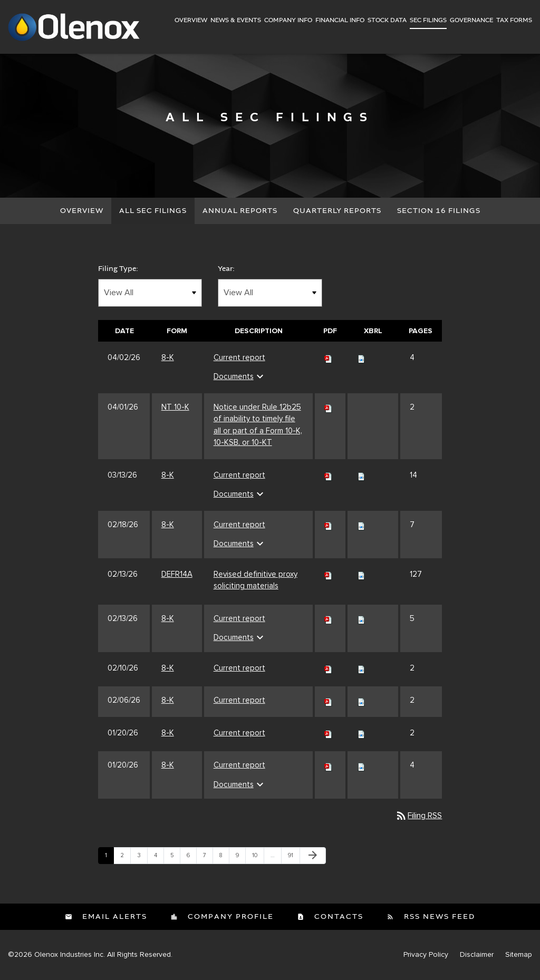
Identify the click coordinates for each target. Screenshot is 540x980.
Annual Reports (240, 211)
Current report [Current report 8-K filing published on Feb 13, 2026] (239, 618)
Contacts (337, 917)
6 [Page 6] (191, 858)
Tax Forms (514, 21)
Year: (226, 269)
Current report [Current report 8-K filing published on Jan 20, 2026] (239, 733)
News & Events (236, 21)
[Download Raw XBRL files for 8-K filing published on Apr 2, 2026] (361, 357)
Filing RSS (418, 816)
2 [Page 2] (125, 858)
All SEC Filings (153, 211)
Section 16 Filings (439, 211)
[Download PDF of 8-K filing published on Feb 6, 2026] (329, 701)
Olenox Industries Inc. (70, 955)
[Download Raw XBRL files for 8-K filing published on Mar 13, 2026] (361, 475)
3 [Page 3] (142, 858)
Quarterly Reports (337, 211)
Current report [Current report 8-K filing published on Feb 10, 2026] (239, 668)
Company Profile (229, 917)
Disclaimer (477, 955)
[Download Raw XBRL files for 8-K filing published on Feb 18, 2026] (361, 525)
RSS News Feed (438, 917)
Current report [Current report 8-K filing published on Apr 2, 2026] (239, 357)
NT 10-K (175, 407)
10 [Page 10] (258, 858)
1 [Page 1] (109, 858)
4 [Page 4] (159, 858)
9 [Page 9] (240, 858)
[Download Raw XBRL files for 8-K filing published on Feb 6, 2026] (361, 701)
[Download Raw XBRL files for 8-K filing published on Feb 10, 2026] (361, 668)
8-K (168, 357)
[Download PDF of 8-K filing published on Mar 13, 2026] (329, 475)
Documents (240, 377)
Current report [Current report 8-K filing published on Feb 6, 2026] (239, 701)
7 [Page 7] (208, 858)
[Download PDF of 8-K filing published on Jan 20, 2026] (329, 733)
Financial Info (340, 21)
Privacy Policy (426, 955)
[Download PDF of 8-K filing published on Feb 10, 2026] (329, 668)
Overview (191, 21)
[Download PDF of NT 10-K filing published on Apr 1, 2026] (329, 407)
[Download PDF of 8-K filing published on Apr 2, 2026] (329, 357)
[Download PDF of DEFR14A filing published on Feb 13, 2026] (329, 574)
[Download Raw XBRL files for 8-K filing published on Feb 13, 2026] (361, 618)
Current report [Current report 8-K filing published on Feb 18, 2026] (239, 525)
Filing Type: (118, 269)
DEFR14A (177, 574)
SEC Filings (428, 21)
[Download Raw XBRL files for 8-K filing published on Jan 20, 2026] (361, 733)
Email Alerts (113, 917)
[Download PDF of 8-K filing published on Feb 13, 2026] (329, 618)
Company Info (288, 21)
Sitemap (519, 955)
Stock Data (387, 21)
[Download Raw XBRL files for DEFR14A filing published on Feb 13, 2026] (361, 574)
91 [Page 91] (294, 858)
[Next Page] (313, 856)
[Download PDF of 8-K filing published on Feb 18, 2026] (329, 525)
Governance (471, 21)
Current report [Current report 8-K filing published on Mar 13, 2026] (239, 475)
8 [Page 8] (224, 858)
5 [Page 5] (175, 858)
